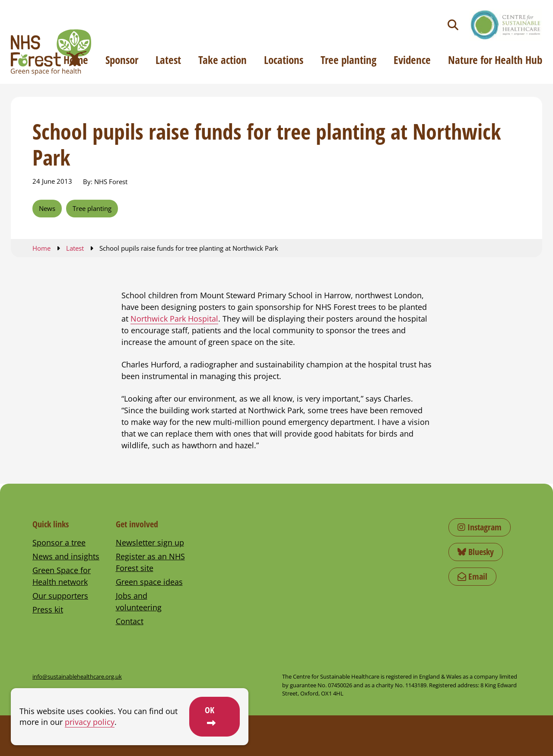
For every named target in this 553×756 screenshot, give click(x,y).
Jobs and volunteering (139, 601)
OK (210, 710)
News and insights (66, 556)
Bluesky (476, 552)
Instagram (480, 527)
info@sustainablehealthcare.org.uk (77, 676)
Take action (222, 60)
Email (472, 576)
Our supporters (60, 596)
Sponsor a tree (59, 542)
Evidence (412, 60)
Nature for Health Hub (495, 60)
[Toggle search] (453, 25)
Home (76, 60)
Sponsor (122, 60)
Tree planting (348, 60)
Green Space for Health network (62, 576)
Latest (168, 60)
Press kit (48, 609)
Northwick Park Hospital (174, 319)
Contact (130, 621)
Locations (284, 60)
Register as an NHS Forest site (150, 562)
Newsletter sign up (150, 542)
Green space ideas (149, 582)
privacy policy (90, 722)
